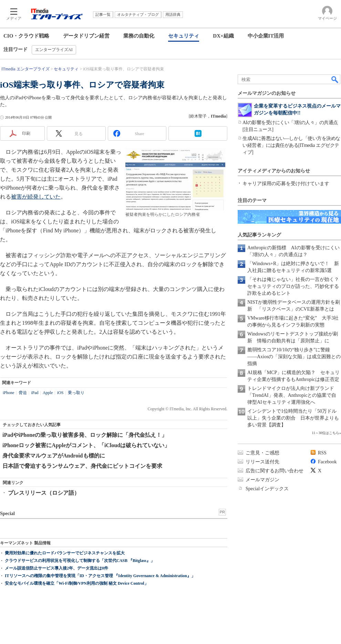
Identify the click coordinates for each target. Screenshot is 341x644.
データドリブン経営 (86, 36)
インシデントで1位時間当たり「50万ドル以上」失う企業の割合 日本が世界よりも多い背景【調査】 (293, 418)
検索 (335, 79)
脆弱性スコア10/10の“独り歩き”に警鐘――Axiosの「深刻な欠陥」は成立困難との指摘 (294, 357)
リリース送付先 (262, 462)
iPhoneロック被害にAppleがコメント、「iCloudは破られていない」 (86, 445)
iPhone (8, 393)
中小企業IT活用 (266, 36)
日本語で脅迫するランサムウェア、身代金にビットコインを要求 (82, 466)
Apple (48, 393)
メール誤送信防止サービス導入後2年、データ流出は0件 (56, 568)
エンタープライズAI (54, 50)
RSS (322, 453)
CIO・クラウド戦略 (26, 36)
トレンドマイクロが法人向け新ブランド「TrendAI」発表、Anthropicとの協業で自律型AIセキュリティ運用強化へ (292, 395)
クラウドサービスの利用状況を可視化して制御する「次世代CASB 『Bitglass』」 (80, 561)
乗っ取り (76, 393)
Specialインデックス (267, 489)
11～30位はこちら (325, 433)
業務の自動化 (139, 36)
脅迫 (23, 393)
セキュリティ (184, 36)
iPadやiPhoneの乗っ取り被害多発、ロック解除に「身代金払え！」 (85, 435)
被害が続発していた (36, 197)
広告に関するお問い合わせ (275, 471)
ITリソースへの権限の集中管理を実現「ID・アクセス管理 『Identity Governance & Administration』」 (100, 576)
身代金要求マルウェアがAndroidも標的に (54, 456)
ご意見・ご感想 (262, 453)
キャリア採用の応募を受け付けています (286, 184)
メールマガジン (262, 480)
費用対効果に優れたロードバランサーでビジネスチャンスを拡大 (65, 553)
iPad (35, 393)
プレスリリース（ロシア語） (44, 493)
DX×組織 (223, 36)
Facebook (327, 462)
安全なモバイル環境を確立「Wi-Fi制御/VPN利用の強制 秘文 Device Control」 (77, 583)
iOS (60, 393)
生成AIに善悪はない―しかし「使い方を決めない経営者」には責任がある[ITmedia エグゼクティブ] (291, 145)
